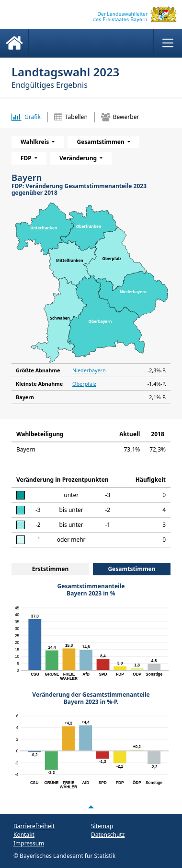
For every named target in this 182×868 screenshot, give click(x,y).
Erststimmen (51, 569)
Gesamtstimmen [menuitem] (101, 142)
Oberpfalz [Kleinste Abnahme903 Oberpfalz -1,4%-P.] (84, 384)
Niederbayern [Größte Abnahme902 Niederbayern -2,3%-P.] (89, 370)
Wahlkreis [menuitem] (35, 142)
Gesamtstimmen (131, 569)
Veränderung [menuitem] (79, 158)
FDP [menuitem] (27, 158)
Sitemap (102, 826)
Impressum (29, 843)
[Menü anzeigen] (168, 43)
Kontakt (24, 835)
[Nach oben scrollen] (91, 807)
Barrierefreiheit (34, 826)
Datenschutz (108, 835)
